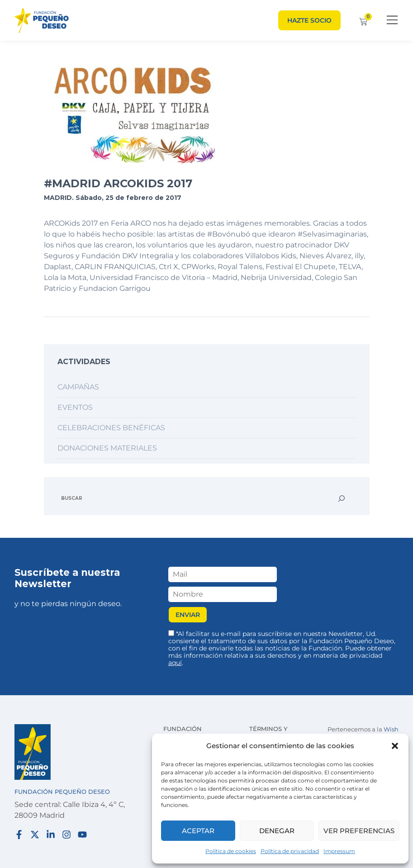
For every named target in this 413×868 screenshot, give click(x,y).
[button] (395, 746)
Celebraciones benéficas (111, 428)
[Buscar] (342, 498)
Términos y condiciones (271, 733)
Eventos (75, 407)
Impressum (339, 851)
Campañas (78, 387)
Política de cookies (231, 851)
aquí (175, 663)
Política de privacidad (290, 851)
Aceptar (198, 831)
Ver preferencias (359, 831)
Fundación (183, 729)
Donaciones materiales (107, 448)
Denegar (277, 831)
